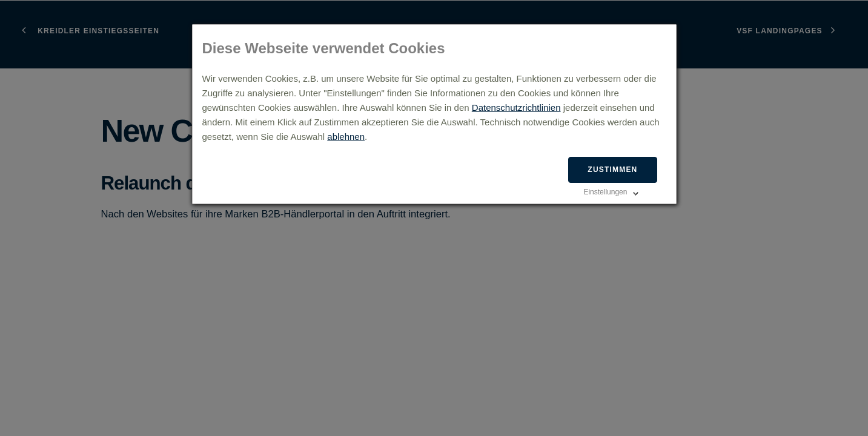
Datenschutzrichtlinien (516, 107)
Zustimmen (612, 170)
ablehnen (346, 137)
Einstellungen (605, 192)
